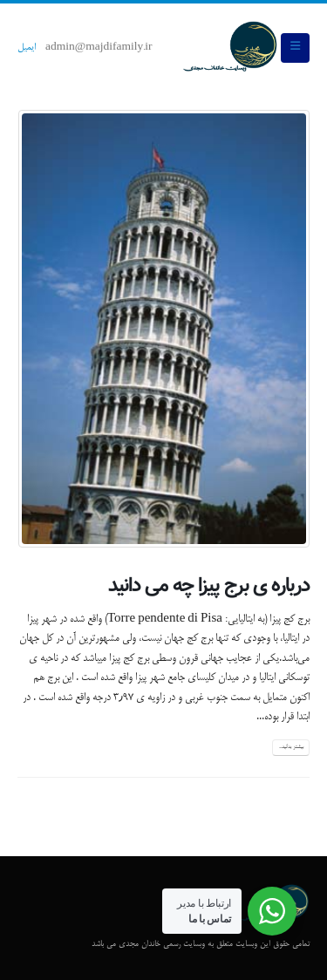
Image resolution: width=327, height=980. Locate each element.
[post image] (163, 329)
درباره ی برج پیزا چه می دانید (209, 586)
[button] (295, 48)
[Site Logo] (230, 48)
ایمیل (27, 48)
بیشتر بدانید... (291, 747)
